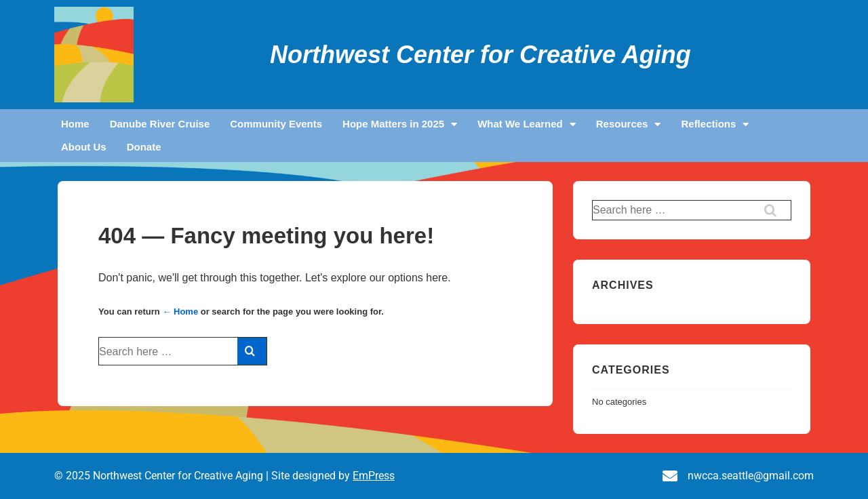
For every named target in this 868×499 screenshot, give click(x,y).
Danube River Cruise (160, 124)
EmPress (374, 476)
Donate (144, 147)
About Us (84, 147)
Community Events (276, 124)
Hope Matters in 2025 (400, 124)
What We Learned (527, 124)
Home (75, 124)
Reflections (715, 124)
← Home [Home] (180, 312)
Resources (629, 124)
